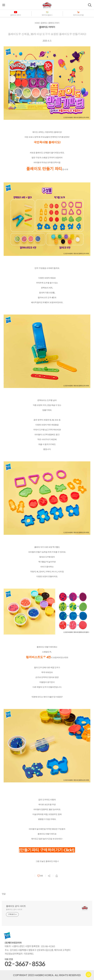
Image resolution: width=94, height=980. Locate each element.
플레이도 (44, 23)
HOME (37, 23)
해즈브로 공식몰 (78, 15)
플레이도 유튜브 (16, 15)
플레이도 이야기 (54, 23)
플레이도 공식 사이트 (16, 906)
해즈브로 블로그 (47, 15)
